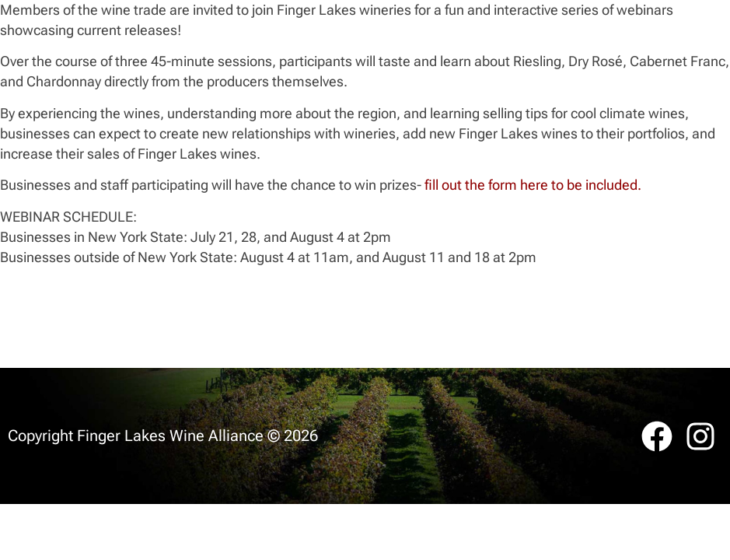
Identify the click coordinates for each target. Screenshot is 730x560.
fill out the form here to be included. (531, 185)
